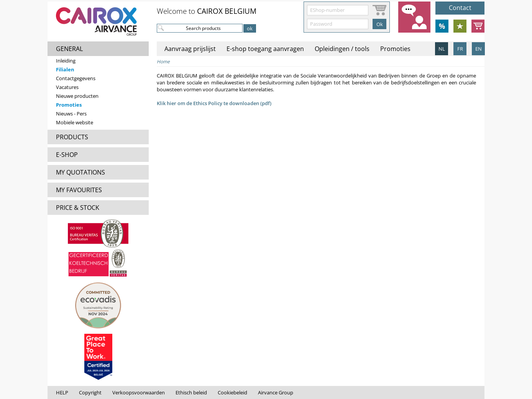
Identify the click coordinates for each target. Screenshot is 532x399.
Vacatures (67, 87)
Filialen (65, 69)
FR (460, 49)
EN (479, 49)
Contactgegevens (76, 78)
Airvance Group (276, 392)
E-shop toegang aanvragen (265, 49)
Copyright (90, 392)
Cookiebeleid (232, 392)
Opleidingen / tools (342, 49)
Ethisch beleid (191, 392)
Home (163, 62)
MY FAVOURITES (79, 190)
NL (442, 49)
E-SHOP (67, 155)
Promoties (69, 105)
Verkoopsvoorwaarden (139, 392)
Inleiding (66, 61)
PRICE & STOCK (78, 208)
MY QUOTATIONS (80, 172)
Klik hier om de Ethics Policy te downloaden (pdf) (214, 103)
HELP (62, 392)
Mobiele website (75, 122)
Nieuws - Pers (71, 114)
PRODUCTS (72, 137)
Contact (460, 8)
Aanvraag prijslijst (190, 49)
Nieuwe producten (77, 96)
